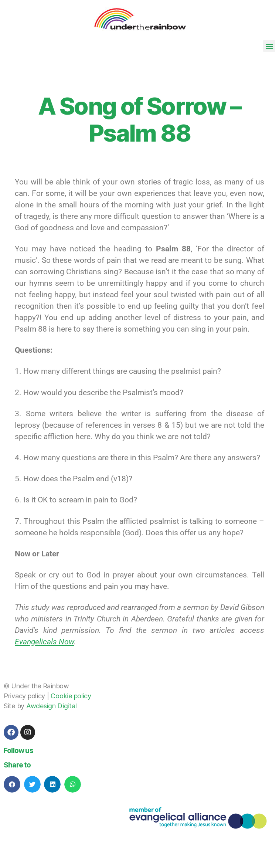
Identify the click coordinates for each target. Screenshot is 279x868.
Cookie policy (71, 696)
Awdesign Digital (52, 706)
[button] (269, 46)
